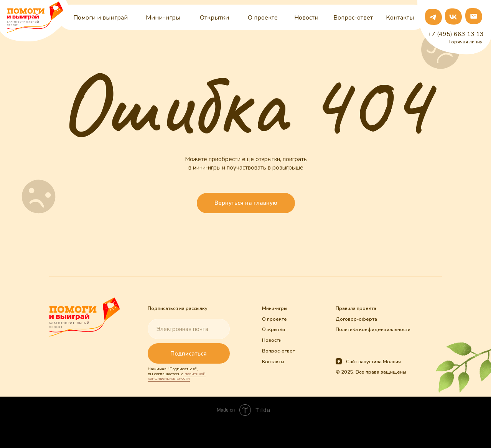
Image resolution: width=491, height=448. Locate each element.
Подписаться (189, 354)
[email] (189, 329)
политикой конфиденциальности (177, 376)
